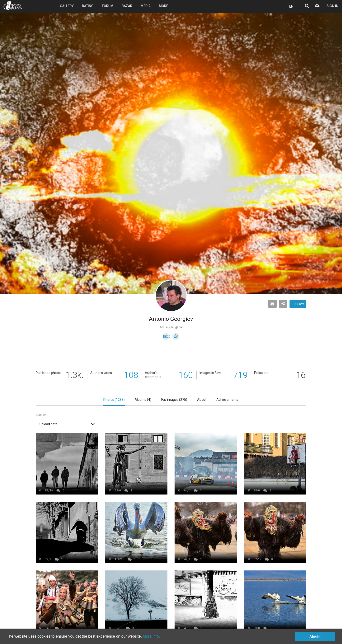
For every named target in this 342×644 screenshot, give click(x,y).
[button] (67, 424)
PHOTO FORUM (13, 6)
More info (151, 636)
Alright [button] (315, 636)
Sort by (41, 415)
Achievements (227, 400)
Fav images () (174, 400)
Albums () (143, 400)
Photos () (114, 400)
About (202, 400)
